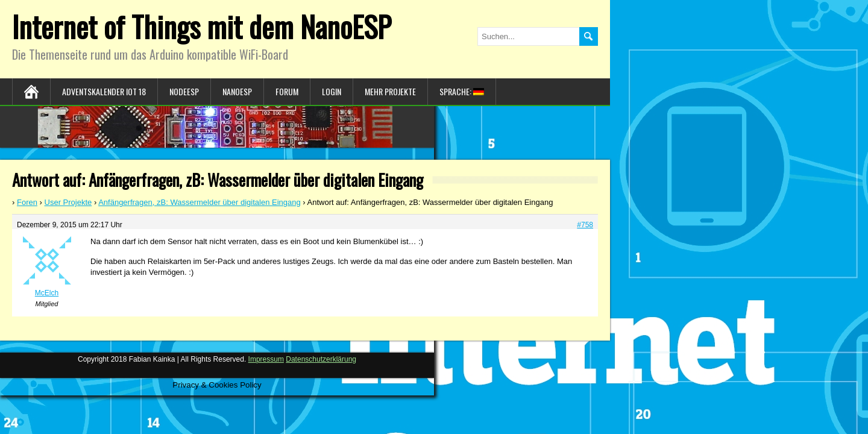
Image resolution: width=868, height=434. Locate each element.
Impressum (266, 359)
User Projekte (68, 202)
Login (332, 91)
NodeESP (184, 91)
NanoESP (237, 91)
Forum (287, 91)
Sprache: (462, 91)
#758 (585, 225)
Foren (27, 202)
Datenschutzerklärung (321, 359)
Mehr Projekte (390, 91)
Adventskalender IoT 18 (104, 91)
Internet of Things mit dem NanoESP (202, 26)
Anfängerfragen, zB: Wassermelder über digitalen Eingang (200, 202)
